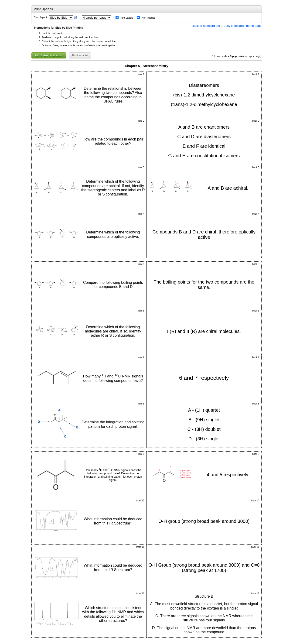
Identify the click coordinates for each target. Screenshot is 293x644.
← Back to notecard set (204, 26)
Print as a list (80, 55)
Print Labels (126, 18)
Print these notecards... (49, 55)
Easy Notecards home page (243, 26)
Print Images (148, 18)
